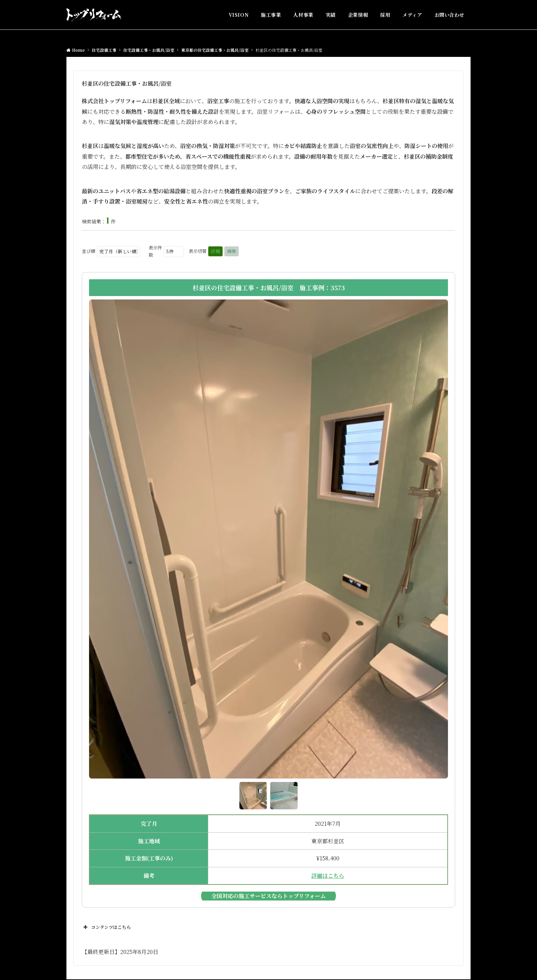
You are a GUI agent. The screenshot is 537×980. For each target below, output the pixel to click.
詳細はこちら (328, 876)
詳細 (215, 251)
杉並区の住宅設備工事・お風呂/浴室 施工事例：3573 (269, 287)
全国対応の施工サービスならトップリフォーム (268, 896)
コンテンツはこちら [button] (106, 927)
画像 (232, 251)
